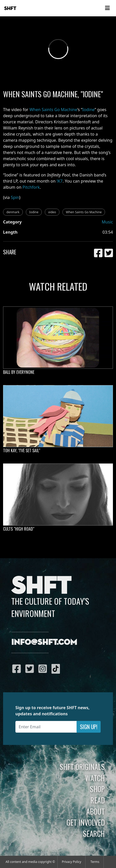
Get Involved (86, 822)
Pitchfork (31, 187)
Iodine (89, 110)
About (96, 811)
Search (94, 834)
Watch (95, 778)
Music (107, 222)
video (52, 212)
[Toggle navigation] (107, 8)
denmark (13, 212)
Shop (97, 789)
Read (98, 800)
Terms (95, 862)
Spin (15, 197)
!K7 (60, 181)
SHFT (10, 8)
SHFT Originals (82, 767)
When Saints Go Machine (53, 110)
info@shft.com (44, 643)
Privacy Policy (71, 862)
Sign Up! (89, 727)
